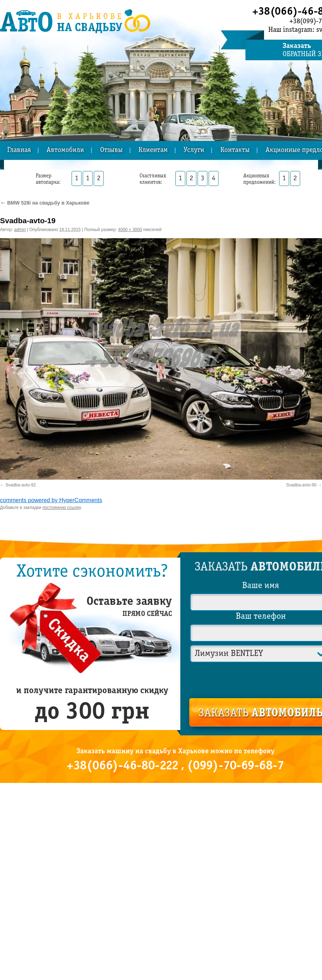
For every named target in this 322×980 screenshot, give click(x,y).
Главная (19, 150)
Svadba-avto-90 (301, 485)
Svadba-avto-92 (21, 485)
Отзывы (111, 150)
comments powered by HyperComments (51, 500)
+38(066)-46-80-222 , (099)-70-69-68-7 (175, 766)
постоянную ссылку (62, 508)
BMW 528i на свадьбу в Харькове (45, 203)
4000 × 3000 (130, 230)
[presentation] (261, 679)
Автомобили (65, 150)
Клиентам (153, 150)
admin (20, 230)
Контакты (235, 150)
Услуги (194, 150)
